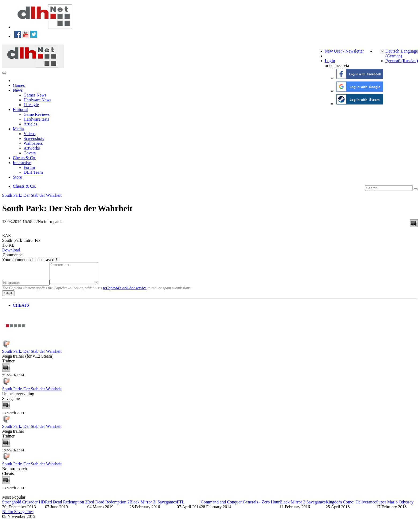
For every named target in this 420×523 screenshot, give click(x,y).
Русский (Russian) (402, 61)
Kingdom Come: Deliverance (351, 506)
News (18, 90)
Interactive (22, 163)
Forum (29, 167)
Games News (35, 95)
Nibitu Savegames (18, 516)
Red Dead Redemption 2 (66, 506)
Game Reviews (37, 114)
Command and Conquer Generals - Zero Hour (240, 506)
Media (18, 129)
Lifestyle (31, 105)
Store (17, 177)
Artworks (32, 148)
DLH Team (33, 172)
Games (19, 85)
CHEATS (21, 309)
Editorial (20, 110)
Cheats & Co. (25, 158)
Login (330, 61)
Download (11, 250)
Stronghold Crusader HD (24, 506)
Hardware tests (36, 119)
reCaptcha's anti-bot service (125, 292)
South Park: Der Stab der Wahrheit (32, 195)
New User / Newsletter (344, 51)
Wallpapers (33, 143)
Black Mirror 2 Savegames (303, 506)
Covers (30, 153)
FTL (181, 506)
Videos (29, 134)
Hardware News (37, 100)
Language (409, 51)
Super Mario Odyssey (395, 506)
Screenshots (34, 138)
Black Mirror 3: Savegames (153, 506)
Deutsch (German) (394, 53)
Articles (30, 124)
